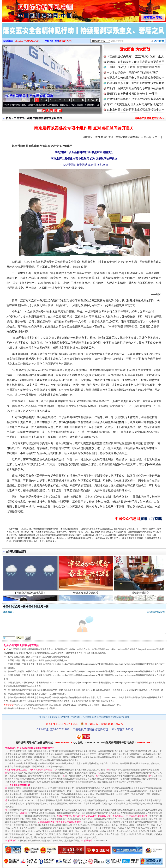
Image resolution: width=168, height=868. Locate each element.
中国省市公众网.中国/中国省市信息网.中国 (38, 118)
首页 (8, 118)
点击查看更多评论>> (156, 612)
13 (88, 100)
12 (83, 100)
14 (92, 100)
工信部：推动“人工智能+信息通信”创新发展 (133, 67)
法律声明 (65, 717)
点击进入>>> (66, 41)
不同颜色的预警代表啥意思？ (30, 594)
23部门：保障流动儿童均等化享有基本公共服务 (135, 88)
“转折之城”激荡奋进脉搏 (86, 594)
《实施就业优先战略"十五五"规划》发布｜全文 (135, 56)
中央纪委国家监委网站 (128, 137)
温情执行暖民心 (141, 594)
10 (74, 100)
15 (97, 100)
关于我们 (43, 717)
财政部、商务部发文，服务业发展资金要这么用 (135, 62)
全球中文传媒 (30, 10)
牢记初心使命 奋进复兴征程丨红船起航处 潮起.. (56, 105)
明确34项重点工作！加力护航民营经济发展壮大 (135, 83)
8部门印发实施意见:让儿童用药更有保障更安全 (135, 104)
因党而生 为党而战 (135, 49)
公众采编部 (54, 717)
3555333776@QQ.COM (27, 41)
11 (78, 100)
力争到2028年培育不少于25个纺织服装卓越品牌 (135, 99)
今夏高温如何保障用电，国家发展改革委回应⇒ (135, 78)
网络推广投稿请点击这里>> (149, 118)
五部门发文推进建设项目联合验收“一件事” (133, 94)
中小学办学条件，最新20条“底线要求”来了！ (134, 72)
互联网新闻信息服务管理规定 (56, 657)
